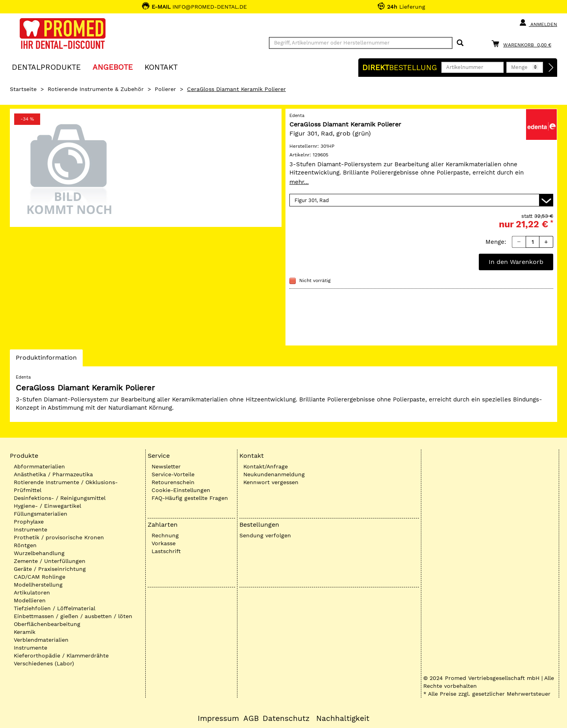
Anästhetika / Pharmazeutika (53, 474)
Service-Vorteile (173, 474)
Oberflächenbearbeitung (47, 624)
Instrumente (31, 529)
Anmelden (538, 23)
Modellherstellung (38, 585)
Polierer (165, 89)
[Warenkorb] (523, 44)
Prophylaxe (29, 522)
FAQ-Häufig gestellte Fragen (190, 498)
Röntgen (25, 545)
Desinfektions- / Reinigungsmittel (60, 498)
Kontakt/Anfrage (266, 466)
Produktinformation (46, 360)
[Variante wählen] (421, 200)
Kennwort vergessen (271, 482)
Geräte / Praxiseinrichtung (50, 569)
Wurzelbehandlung (39, 553)
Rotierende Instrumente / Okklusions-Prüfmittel (66, 486)
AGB (251, 719)
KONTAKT (161, 67)
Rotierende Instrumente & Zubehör (96, 89)
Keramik (25, 632)
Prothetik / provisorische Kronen (59, 537)
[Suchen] (460, 43)
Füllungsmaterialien (41, 514)
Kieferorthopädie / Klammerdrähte (61, 656)
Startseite (23, 89)
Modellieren (30, 600)
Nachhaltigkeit (343, 719)
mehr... (299, 182)
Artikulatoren (32, 592)
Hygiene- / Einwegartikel (47, 506)
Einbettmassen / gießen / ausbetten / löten (73, 616)
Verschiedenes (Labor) (44, 663)
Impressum (218, 719)
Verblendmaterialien (41, 640)
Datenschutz (286, 719)
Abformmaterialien (39, 466)
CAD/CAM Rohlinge (40, 577)
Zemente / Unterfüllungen (50, 561)
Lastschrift (166, 551)
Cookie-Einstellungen (181, 490)
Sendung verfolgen (265, 535)
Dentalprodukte (46, 67)
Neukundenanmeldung (274, 474)
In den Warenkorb (516, 262)
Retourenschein (173, 482)
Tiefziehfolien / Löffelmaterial (55, 608)
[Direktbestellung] (551, 68)
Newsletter (166, 466)
